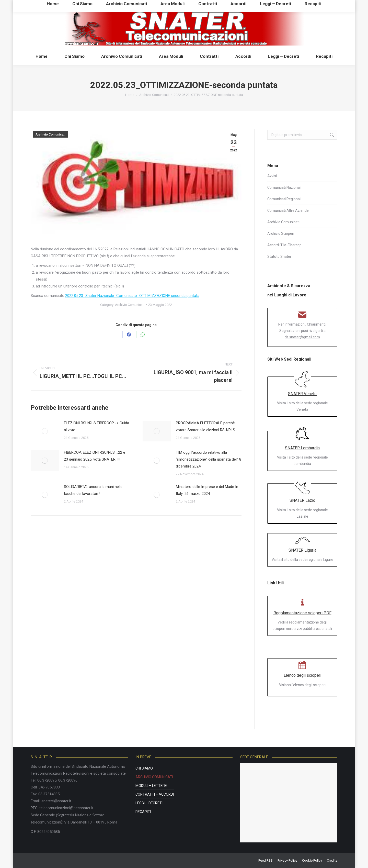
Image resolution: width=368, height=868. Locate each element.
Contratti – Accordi (155, 794)
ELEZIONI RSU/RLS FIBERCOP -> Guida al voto (96, 426)
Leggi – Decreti (149, 803)
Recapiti (143, 812)
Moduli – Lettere (151, 786)
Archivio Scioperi (281, 233)
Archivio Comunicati (50, 135)
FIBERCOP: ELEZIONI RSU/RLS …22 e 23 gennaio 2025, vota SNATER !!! (95, 456)
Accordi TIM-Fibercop (284, 245)
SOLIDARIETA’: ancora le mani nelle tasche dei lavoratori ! (93, 490)
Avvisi (272, 176)
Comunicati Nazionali (284, 187)
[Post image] (45, 431)
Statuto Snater (279, 257)
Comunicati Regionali (284, 199)
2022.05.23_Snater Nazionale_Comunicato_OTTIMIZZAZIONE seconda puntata (132, 296)
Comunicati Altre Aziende (288, 210)
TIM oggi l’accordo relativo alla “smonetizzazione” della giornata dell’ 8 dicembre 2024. (209, 459)
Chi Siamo (144, 768)
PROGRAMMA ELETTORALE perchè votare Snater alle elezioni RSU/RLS (205, 426)
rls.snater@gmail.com (302, 337)
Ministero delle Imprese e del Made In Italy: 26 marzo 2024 (207, 490)
